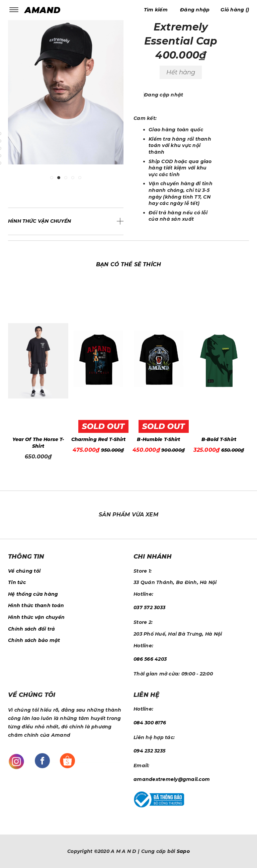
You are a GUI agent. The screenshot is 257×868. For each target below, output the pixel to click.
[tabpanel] (66, 97)
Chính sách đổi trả (32, 629)
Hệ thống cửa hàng (33, 594)
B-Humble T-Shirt (158, 439)
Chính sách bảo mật (34, 640)
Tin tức (17, 582)
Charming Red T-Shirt (99, 439)
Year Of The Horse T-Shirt (38, 443)
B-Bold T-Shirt (219, 439)
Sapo (183, 851)
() (235, 10)
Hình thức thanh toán (36, 605)
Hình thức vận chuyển (36, 617)
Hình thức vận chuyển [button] (40, 221)
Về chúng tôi (24, 571)
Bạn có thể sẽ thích (128, 264)
